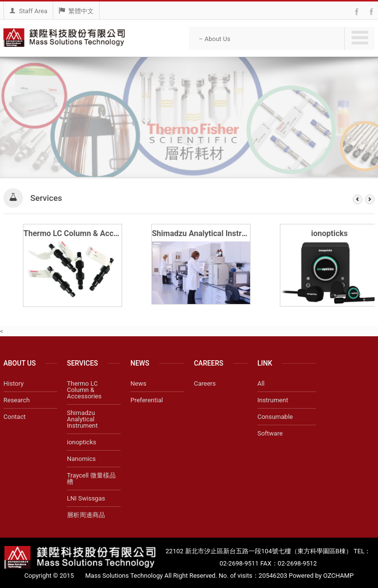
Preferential (147, 400)
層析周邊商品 (86, 515)
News (138, 383)
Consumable (275, 417)
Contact (14, 417)
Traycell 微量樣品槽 (91, 479)
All (261, 383)
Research (17, 400)
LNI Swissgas (86, 498)
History (13, 383)
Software (270, 433)
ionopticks (329, 233)
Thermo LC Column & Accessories (83, 233)
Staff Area (28, 11)
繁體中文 (76, 11)
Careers (205, 383)
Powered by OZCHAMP (321, 576)
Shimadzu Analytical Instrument (208, 233)
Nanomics (81, 459)
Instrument (273, 400)
